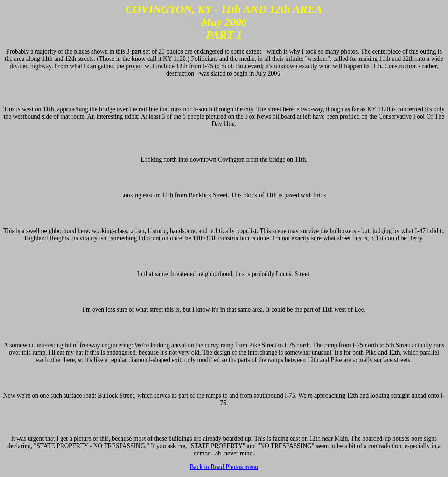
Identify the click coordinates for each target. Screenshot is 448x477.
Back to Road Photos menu (224, 467)
